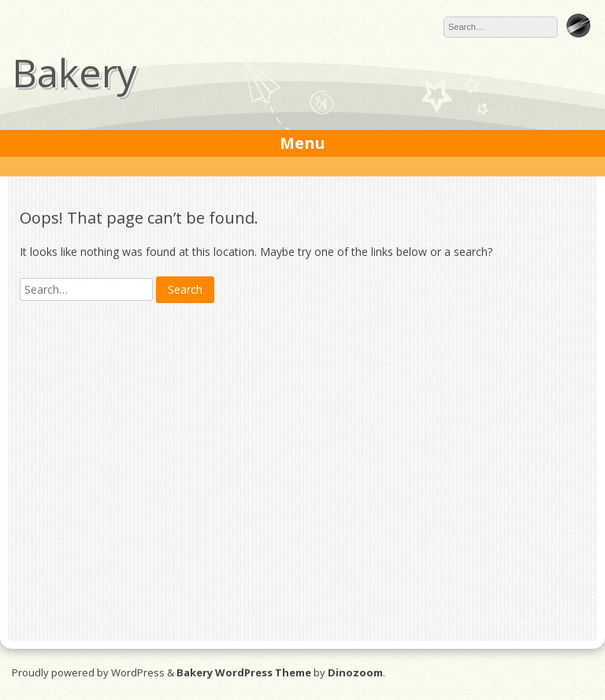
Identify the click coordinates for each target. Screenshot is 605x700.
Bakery (74, 72)
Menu (302, 143)
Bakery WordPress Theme (244, 672)
